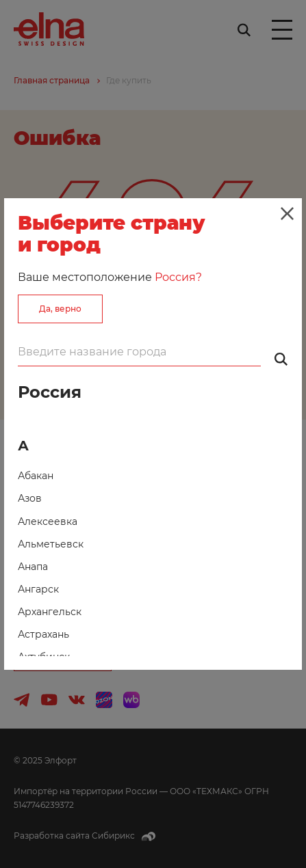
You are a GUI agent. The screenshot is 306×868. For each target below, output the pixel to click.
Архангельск (50, 612)
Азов (30, 498)
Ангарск (38, 589)
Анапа (33, 567)
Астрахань (43, 634)
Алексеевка (48, 521)
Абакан (36, 476)
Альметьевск (51, 544)
